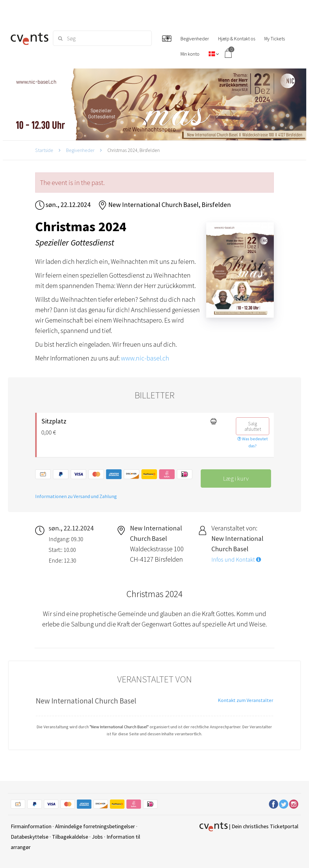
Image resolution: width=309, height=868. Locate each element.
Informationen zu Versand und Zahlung (76, 496)
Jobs (97, 837)
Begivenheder (80, 150)
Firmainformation (31, 826)
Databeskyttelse (30, 837)
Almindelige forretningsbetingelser (95, 826)
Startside (44, 150)
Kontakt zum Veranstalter (246, 700)
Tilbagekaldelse (70, 837)
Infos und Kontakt (236, 560)
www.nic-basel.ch (145, 358)
